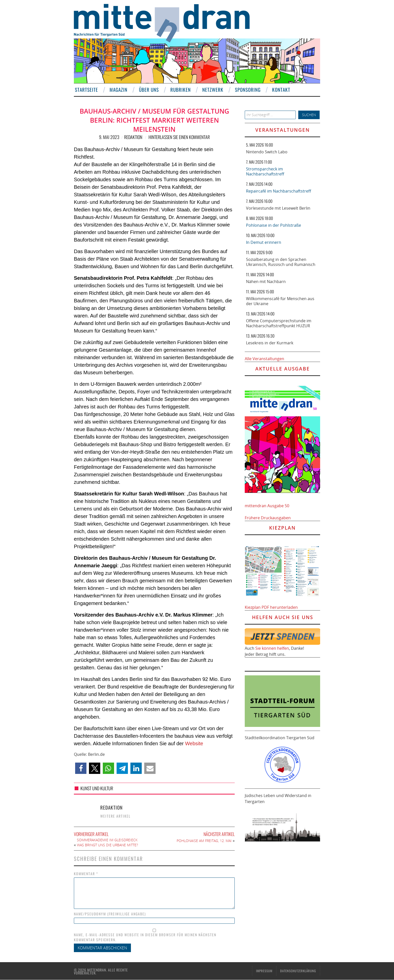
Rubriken (180, 90)
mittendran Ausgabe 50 (267, 506)
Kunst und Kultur (97, 788)
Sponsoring (247, 90)
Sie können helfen (272, 648)
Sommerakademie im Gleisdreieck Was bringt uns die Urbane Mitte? (107, 842)
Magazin (117, 90)
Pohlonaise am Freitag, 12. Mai (204, 841)
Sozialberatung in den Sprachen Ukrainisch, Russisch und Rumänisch (281, 262)
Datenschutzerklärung (298, 971)
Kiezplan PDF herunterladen (271, 607)
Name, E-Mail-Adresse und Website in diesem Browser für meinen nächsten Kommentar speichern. (145, 937)
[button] (81, 768)
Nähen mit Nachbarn (266, 282)
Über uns (148, 90)
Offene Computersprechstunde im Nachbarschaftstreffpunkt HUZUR (279, 323)
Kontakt (280, 90)
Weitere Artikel (115, 816)
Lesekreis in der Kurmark (270, 343)
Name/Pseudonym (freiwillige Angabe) (110, 914)
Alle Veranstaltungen (264, 359)
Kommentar (86, 874)
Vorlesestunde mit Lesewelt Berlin (278, 208)
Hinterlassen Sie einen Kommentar (179, 137)
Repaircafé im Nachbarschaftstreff (279, 191)
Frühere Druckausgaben (268, 518)
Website (194, 743)
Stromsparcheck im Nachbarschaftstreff (265, 171)
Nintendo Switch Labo (267, 152)
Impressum (264, 971)
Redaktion (133, 137)
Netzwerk (212, 90)
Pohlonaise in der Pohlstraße (274, 225)
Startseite (85, 90)
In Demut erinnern (264, 242)
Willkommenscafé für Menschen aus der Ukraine (280, 301)
